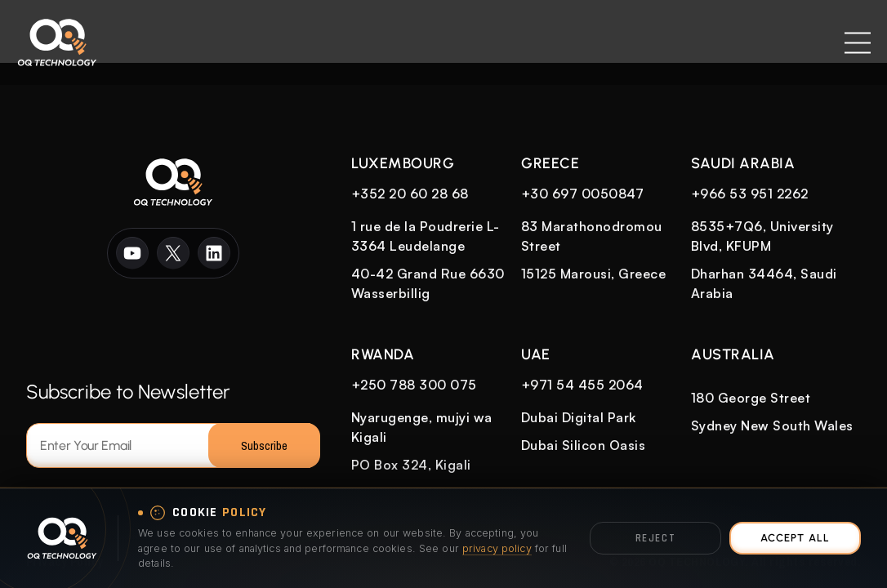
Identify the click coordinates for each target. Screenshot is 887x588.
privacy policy (497, 548)
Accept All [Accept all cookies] (795, 538)
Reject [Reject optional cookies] (655, 538)
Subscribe (264, 446)
